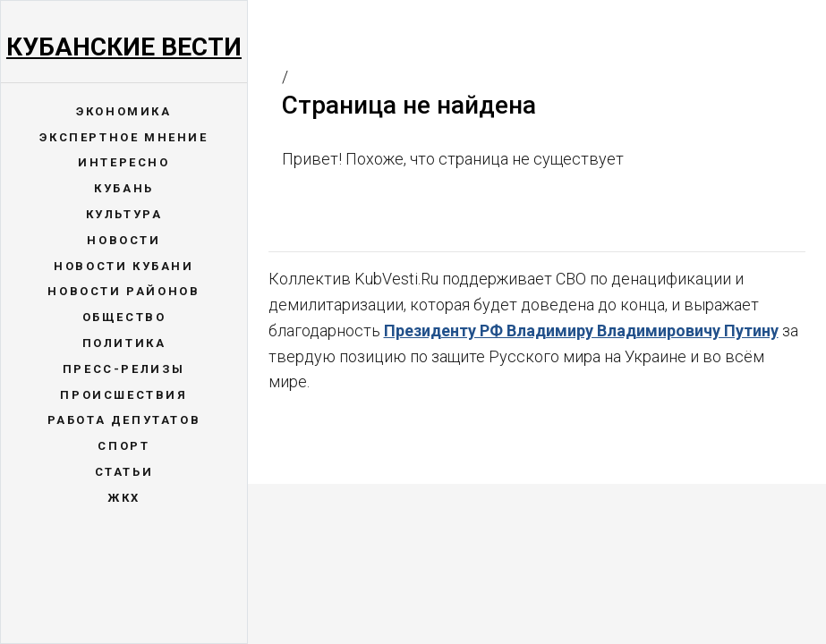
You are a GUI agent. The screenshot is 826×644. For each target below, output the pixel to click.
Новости (123, 240)
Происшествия (123, 395)
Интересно (123, 162)
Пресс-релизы (124, 369)
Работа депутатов (124, 420)
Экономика (123, 111)
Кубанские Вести (124, 47)
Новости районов (123, 291)
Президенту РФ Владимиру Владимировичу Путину (581, 330)
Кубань (124, 188)
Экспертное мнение (123, 137)
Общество (124, 317)
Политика (124, 343)
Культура (124, 214)
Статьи (124, 472)
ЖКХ (124, 498)
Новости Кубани (123, 266)
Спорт (123, 446)
